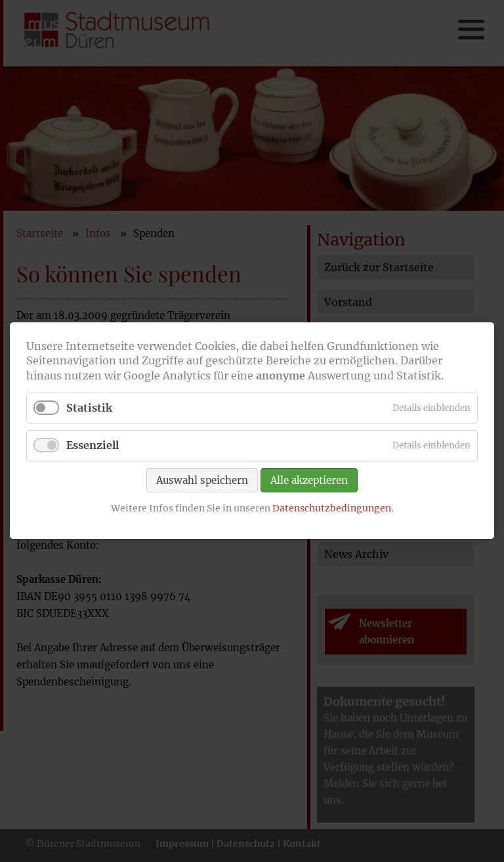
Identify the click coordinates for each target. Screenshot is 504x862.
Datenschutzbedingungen (332, 508)
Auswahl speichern (202, 480)
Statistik (89, 408)
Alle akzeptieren (309, 480)
